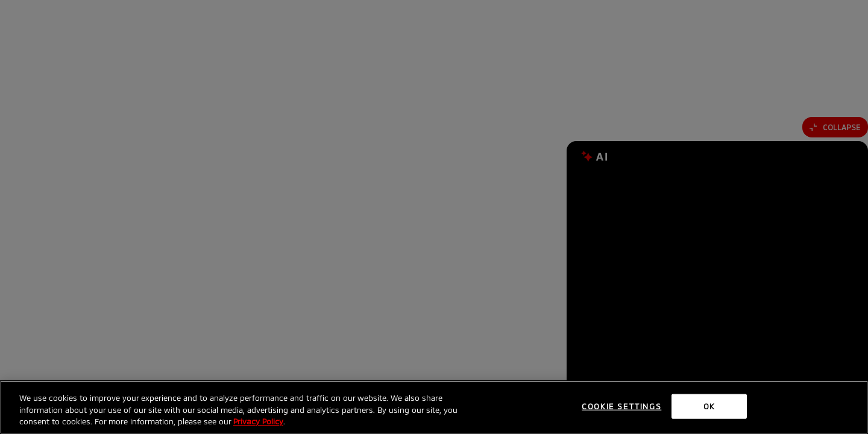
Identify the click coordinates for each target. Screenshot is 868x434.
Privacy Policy (258, 421)
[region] (434, 407)
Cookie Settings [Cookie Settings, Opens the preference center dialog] (621, 406)
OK (709, 406)
